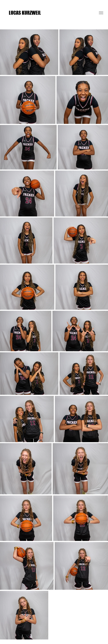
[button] (101, 13)
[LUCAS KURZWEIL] (26, 13)
